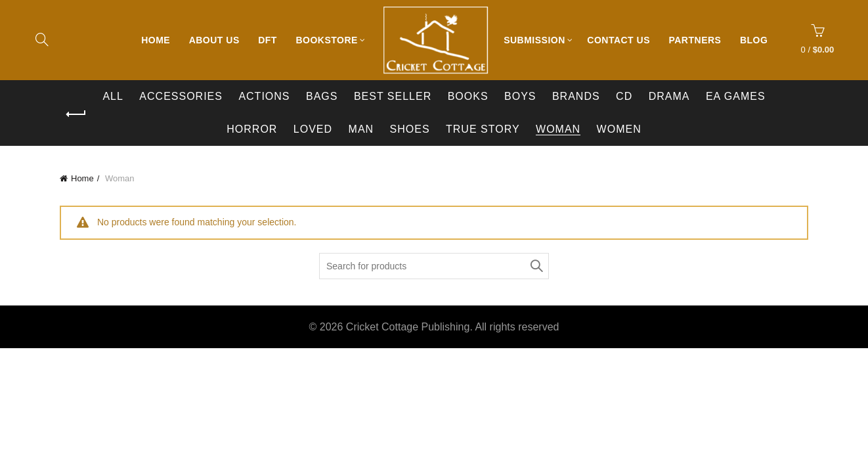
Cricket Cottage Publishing (408, 327)
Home (156, 40)
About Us (214, 40)
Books (468, 96)
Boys (520, 96)
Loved (313, 129)
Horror (252, 129)
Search (536, 266)
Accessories (181, 96)
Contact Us (618, 40)
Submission (534, 40)
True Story (483, 129)
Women (619, 129)
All (113, 96)
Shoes (410, 129)
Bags (322, 96)
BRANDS (576, 96)
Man (361, 129)
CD (624, 96)
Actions (264, 96)
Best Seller (393, 96)
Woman (558, 129)
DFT (268, 40)
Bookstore (326, 40)
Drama (669, 96)
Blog (754, 40)
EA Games (736, 96)
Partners (695, 40)
